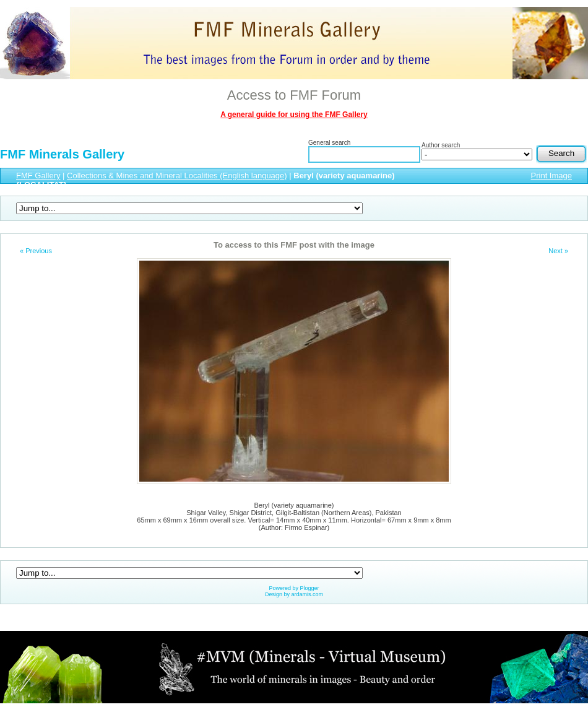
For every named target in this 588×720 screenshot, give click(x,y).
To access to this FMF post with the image (294, 245)
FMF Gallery (38, 176)
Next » (558, 251)
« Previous (36, 251)
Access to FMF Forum (294, 95)
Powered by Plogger (294, 588)
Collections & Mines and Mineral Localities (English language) (177, 176)
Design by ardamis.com (294, 594)
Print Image (551, 176)
